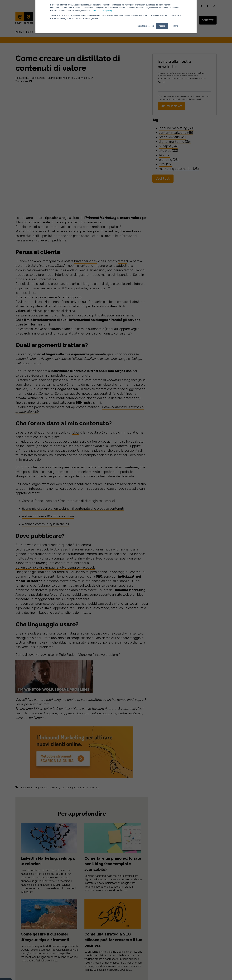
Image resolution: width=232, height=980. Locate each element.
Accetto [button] (162, 26)
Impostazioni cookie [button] (146, 26)
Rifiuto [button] (175, 26)
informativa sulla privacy (102, 11)
